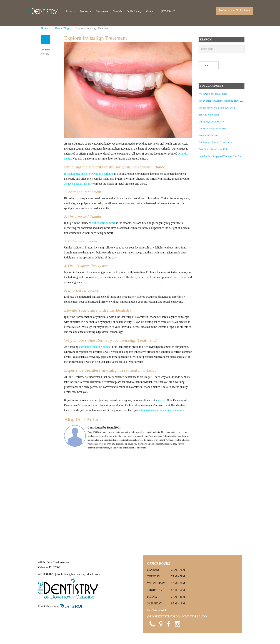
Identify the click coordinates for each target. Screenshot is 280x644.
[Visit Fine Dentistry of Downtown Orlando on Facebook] (169, 623)
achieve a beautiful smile (78, 184)
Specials (117, 11)
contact (162, 400)
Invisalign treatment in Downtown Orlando (89, 174)
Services (85, 11)
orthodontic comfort (103, 223)
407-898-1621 (46, 574)
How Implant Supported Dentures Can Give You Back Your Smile (232, 156)
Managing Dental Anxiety (212, 122)
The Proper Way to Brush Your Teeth (217, 108)
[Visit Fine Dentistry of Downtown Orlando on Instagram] (177, 623)
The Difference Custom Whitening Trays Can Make (224, 101)
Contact (150, 11)
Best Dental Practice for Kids (213, 149)
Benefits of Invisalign (209, 115)
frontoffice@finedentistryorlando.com (78, 574)
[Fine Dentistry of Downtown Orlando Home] (43, 11)
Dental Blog (62, 28)
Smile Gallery (134, 11)
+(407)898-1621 (168, 11)
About (70, 11)
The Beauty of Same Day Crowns (215, 143)
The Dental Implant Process (212, 129)
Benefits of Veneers (208, 136)
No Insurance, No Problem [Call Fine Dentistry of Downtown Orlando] (234, 10)
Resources (102, 11)
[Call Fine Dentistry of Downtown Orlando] (151, 623)
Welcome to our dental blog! (213, 94)
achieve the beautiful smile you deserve (161, 410)
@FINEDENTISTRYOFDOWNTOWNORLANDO (177, 616)
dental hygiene (179, 277)
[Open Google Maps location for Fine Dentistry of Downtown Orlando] (160, 623)
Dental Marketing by (49, 606)
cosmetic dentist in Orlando (95, 347)
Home (44, 28)
